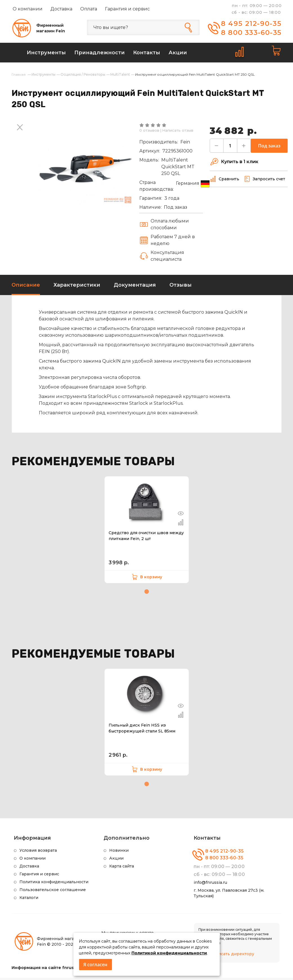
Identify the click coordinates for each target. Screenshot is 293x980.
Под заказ (269, 148)
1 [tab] (147, 594)
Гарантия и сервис (127, 9)
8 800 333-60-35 (251, 32)
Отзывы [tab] (181, 287)
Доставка (61, 9)
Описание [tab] (26, 287)
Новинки (119, 853)
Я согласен (95, 965)
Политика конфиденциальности (54, 884)
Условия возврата (38, 853)
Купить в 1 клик (234, 164)
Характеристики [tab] (77, 287)
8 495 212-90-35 (251, 23)
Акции (116, 860)
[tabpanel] (147, 532)
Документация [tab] (135, 287)
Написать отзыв (178, 132)
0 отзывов (149, 132)
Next (20, 128)
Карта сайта (122, 868)
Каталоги (29, 900)
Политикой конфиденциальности (169, 953)
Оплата (89, 9)
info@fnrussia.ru (210, 885)
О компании (28, 9)
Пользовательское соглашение (53, 892)
